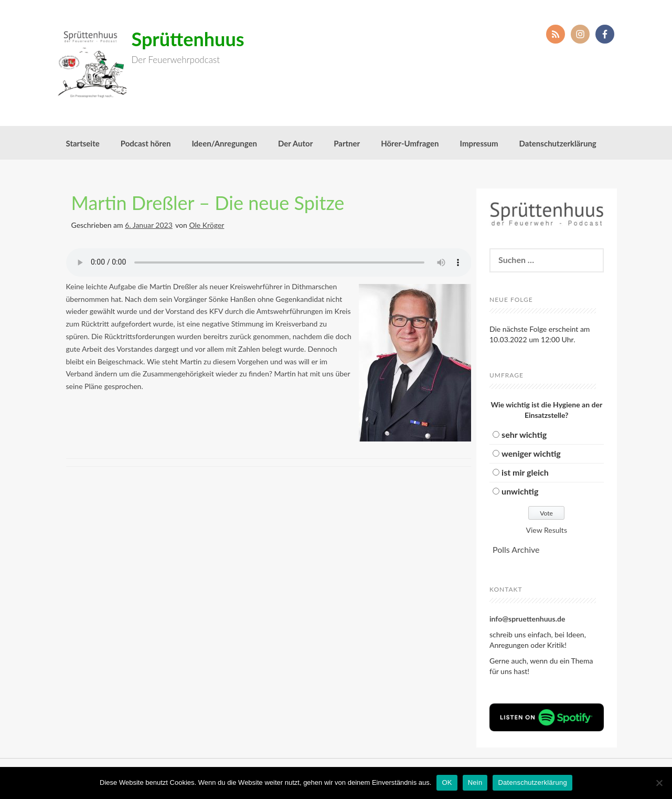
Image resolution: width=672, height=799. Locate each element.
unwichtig (520, 491)
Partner (347, 143)
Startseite (83, 143)
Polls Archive (516, 549)
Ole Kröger (206, 225)
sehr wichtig (524, 434)
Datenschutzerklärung (558, 143)
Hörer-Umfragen (410, 143)
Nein (475, 782)
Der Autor (295, 143)
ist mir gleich (525, 472)
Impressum (479, 143)
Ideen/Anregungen (224, 143)
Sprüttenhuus (188, 39)
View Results (547, 530)
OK (447, 782)
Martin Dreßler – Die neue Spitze (208, 203)
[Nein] (659, 783)
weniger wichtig (531, 453)
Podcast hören (146, 143)
